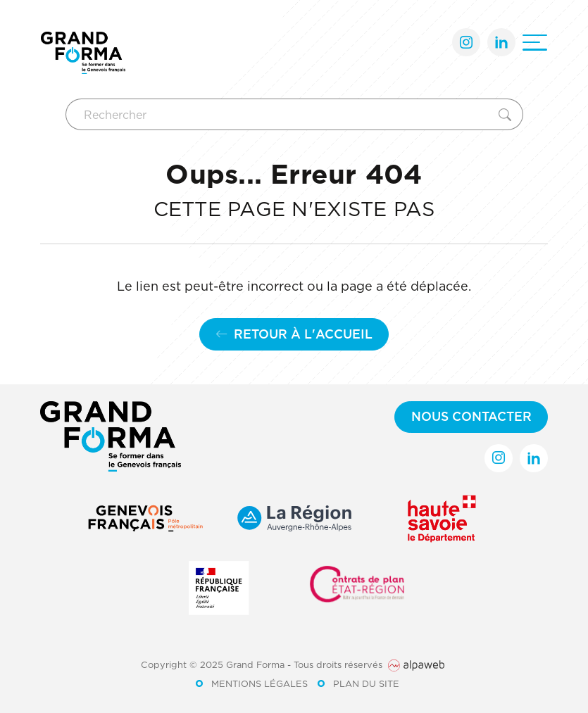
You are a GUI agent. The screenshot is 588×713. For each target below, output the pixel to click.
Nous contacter (471, 416)
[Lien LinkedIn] (501, 42)
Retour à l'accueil (294, 334)
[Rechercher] (280, 114)
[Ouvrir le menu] (535, 43)
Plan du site (366, 683)
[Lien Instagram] (466, 42)
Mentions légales (259, 683)
